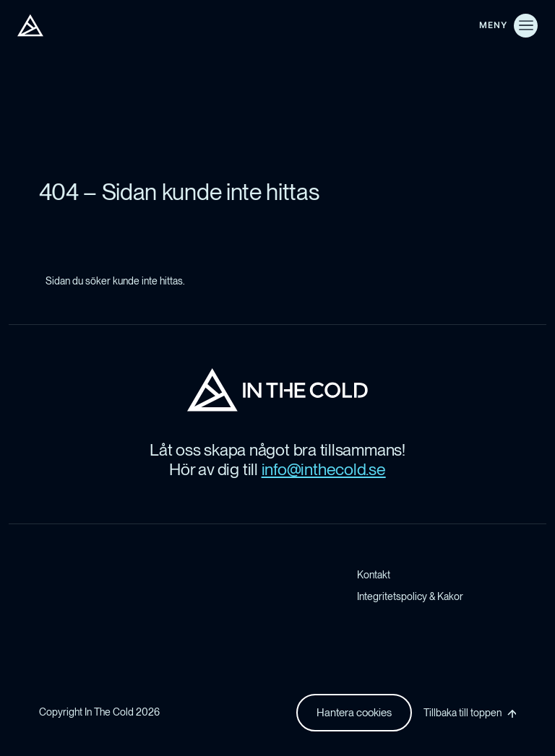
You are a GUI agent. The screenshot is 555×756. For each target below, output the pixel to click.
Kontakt (374, 575)
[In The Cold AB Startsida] (277, 390)
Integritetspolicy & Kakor (410, 596)
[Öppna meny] (508, 26)
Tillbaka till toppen (462, 713)
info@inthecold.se (324, 469)
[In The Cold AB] (30, 25)
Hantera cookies (354, 713)
